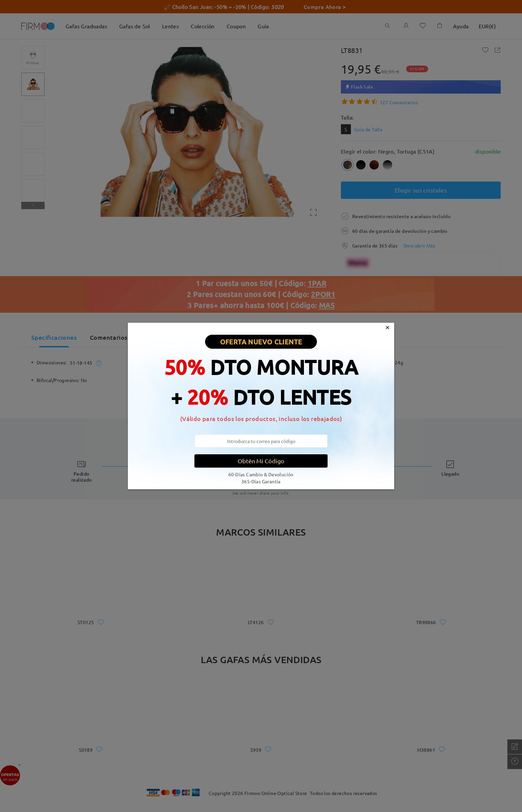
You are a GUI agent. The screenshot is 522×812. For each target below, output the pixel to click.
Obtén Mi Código (261, 461)
